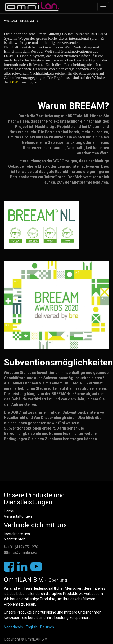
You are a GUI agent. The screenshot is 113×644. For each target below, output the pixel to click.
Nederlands (13, 627)
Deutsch (47, 627)
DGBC (24, 82)
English (32, 627)
